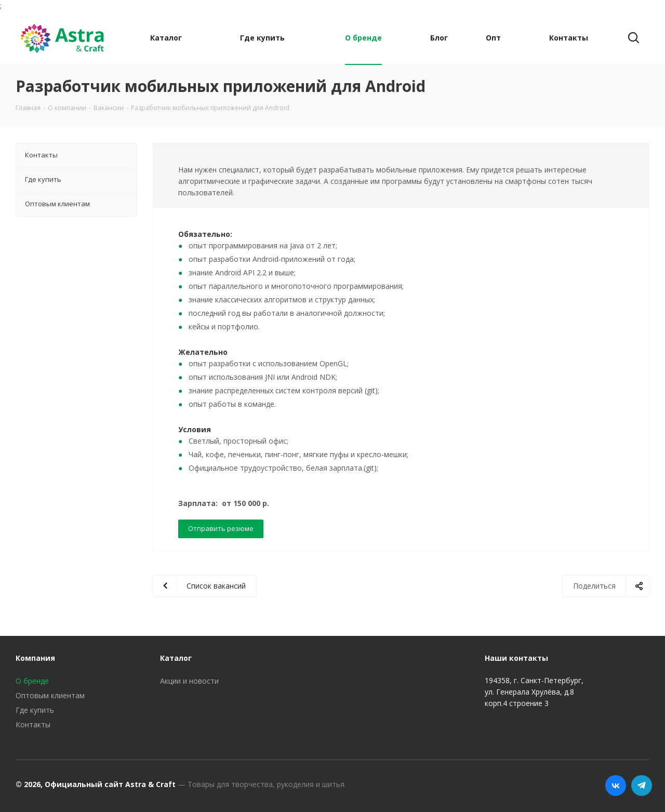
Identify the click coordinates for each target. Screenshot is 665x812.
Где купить (35, 710)
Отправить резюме (221, 528)
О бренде (32, 681)
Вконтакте (616, 786)
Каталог (176, 658)
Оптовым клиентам (50, 695)
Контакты (33, 724)
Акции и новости (189, 681)
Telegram (642, 786)
